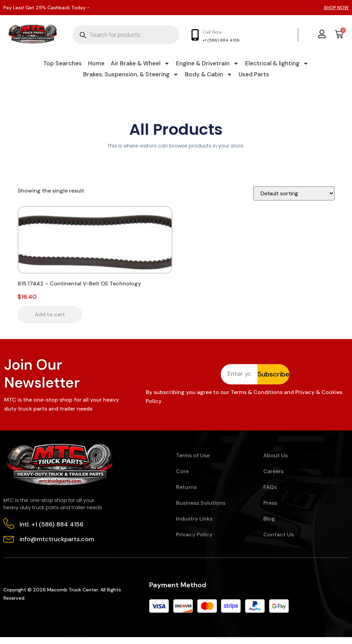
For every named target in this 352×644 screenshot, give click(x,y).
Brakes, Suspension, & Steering (131, 74)
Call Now (212, 32)
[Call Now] (195, 35)
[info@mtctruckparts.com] (9, 545)
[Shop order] (294, 193)
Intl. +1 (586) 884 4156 (53, 530)
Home (96, 63)
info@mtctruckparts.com (58, 546)
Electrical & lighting (277, 63)
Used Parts (254, 74)
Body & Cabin (209, 74)
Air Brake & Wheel (140, 63)
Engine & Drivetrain (207, 63)
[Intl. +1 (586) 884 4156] (9, 530)
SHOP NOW (336, 8)
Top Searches (63, 63)
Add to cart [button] (50, 314)
